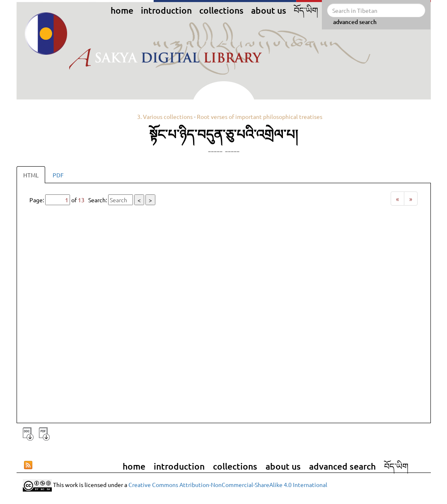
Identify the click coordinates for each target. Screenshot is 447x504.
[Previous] (397, 199)
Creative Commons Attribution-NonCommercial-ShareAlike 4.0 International (228, 485)
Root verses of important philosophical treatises (260, 116)
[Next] (411, 199)
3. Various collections (165, 116)
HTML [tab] (31, 175)
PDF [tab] (58, 175)
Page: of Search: (92, 200)
